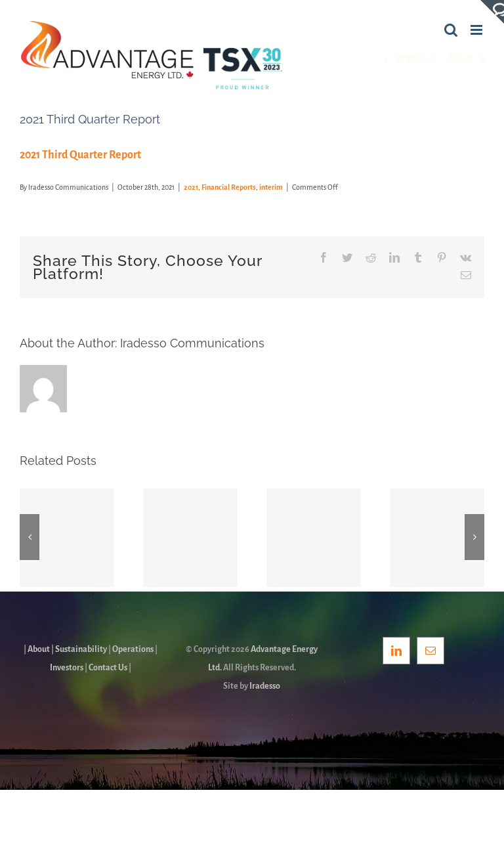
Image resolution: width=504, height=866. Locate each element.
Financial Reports (229, 187)
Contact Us (108, 668)
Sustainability (81, 649)
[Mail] (430, 651)
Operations (133, 649)
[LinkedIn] (396, 651)
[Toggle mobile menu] (477, 30)
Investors (67, 668)
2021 (191, 187)
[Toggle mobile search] (451, 30)
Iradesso (265, 686)
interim (271, 187)
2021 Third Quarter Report (80, 155)
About (39, 649)
